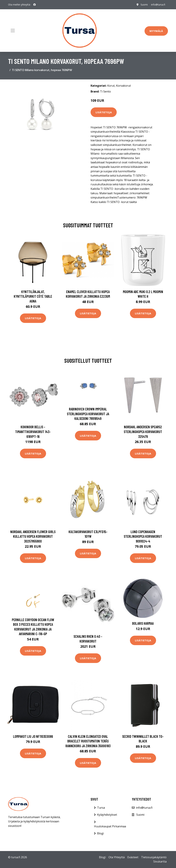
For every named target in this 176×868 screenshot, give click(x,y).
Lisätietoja (104, 112)
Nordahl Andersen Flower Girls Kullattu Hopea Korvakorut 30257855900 (33, 536)
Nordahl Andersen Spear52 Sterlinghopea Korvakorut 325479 (143, 432)
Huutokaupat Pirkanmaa (110, 826)
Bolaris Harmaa (143, 623)
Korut (111, 86)
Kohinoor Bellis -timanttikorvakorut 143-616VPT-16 (33, 432)
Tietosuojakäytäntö (154, 857)
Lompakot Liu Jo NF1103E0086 (33, 736)
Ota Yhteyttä (117, 857)
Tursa (101, 808)
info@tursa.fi (158, 5)
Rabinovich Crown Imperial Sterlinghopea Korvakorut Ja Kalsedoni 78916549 (88, 414)
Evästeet (133, 857)
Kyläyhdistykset (107, 815)
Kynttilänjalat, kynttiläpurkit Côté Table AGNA (33, 296)
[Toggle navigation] (13, 31)
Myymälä (156, 31)
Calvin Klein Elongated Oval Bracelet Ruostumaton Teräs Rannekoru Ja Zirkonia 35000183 (88, 741)
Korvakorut (123, 86)
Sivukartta (160, 861)
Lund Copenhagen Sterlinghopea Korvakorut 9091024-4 (143, 536)
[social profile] (35, 5)
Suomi (144, 5)
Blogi (100, 833)
